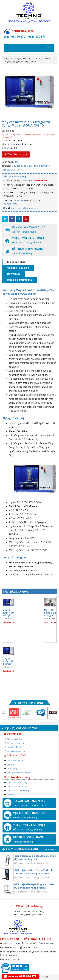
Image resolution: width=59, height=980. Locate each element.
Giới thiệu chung (14, 739)
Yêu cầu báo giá (16, 154)
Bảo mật (11, 765)
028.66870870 (11, 204)
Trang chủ (8, 58)
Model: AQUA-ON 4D (13, 170)
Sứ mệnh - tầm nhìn (16, 743)
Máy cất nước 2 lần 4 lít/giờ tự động (31, 166)
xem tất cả (52, 849)
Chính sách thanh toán (18, 786)
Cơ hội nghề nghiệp (16, 751)
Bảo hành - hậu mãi (16, 761)
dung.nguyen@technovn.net (24, 208)
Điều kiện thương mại (20, 280)
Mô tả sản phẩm (17, 262)
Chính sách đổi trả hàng (18, 790)
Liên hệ (10, 794)
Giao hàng (12, 769)
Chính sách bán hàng (17, 782)
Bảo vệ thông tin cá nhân (18, 773)
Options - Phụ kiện (18, 268)
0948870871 (19, 200)
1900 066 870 (40, 180)
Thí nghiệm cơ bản (22, 58)
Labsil (35, 58)
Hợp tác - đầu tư (14, 747)
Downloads (14, 274)
